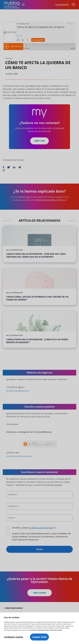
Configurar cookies (13, 637)
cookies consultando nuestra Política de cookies (46, 630)
